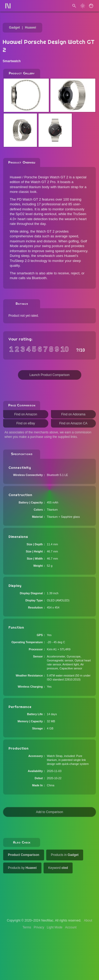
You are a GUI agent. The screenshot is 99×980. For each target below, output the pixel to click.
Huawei (30, 28)
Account (71, 927)
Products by (22, 868)
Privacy (39, 927)
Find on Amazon (26, 414)
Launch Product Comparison (49, 375)
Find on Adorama (73, 414)
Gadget (14, 28)
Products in (65, 855)
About (88, 920)
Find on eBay (26, 423)
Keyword (58, 868)
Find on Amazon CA (73, 423)
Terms (27, 927)
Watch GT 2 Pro (43, 182)
